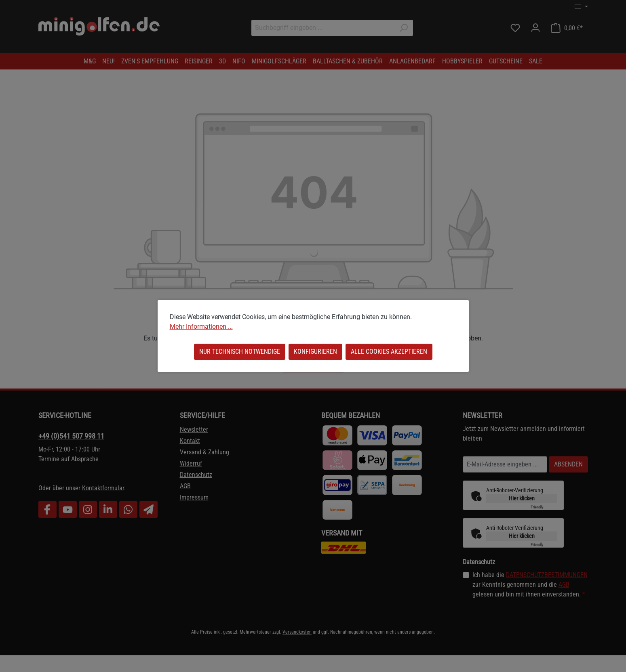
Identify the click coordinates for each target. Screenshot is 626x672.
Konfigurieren (315, 352)
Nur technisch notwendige (240, 352)
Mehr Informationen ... (201, 327)
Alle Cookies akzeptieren (389, 352)
